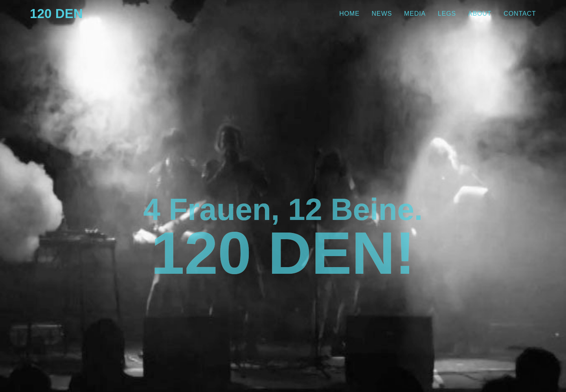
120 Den (63, 14)
